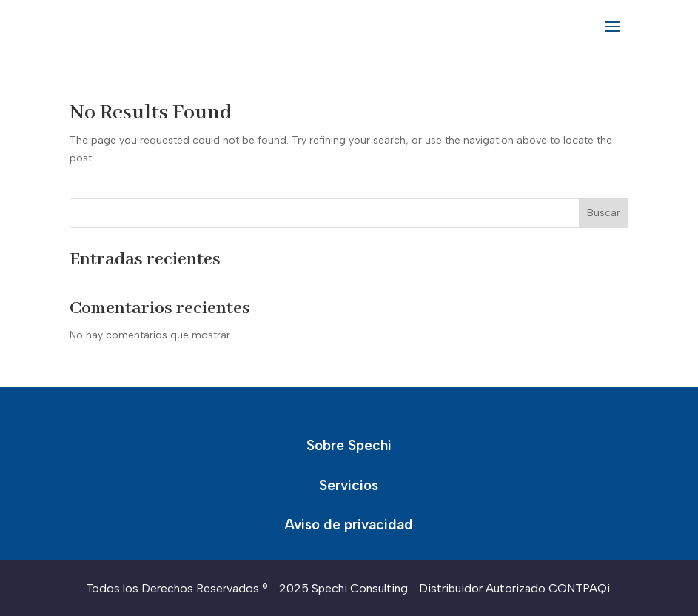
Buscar (604, 213)
